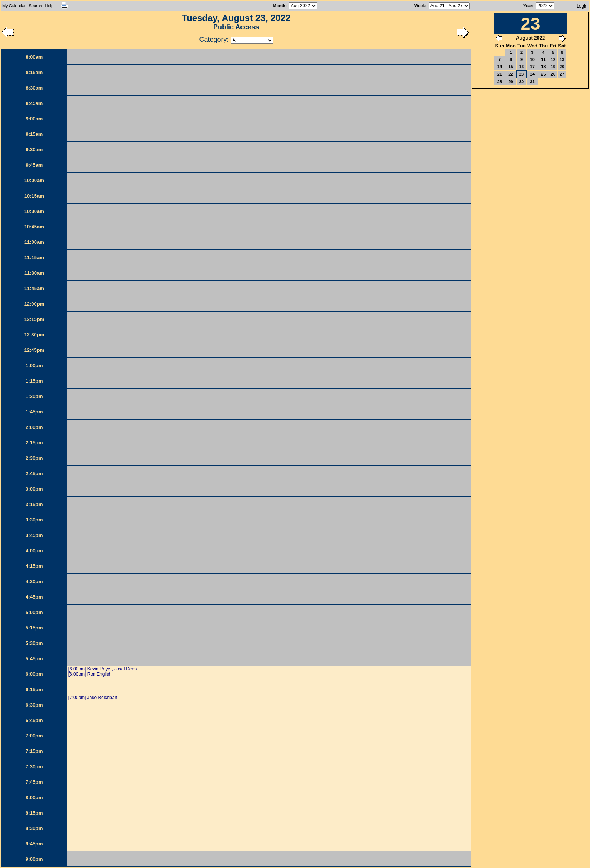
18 (543, 67)
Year (528, 6)
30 (522, 82)
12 (553, 59)
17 (532, 67)
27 (562, 74)
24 (532, 74)
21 (500, 74)
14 (500, 67)
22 (511, 74)
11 (543, 59)
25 (543, 74)
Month (279, 6)
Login (582, 6)
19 (553, 67)
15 (511, 67)
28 (500, 82)
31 (532, 82)
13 (562, 59)
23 (522, 74)
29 (511, 82)
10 (532, 59)
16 (522, 67)
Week (420, 6)
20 (562, 67)
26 (553, 74)
